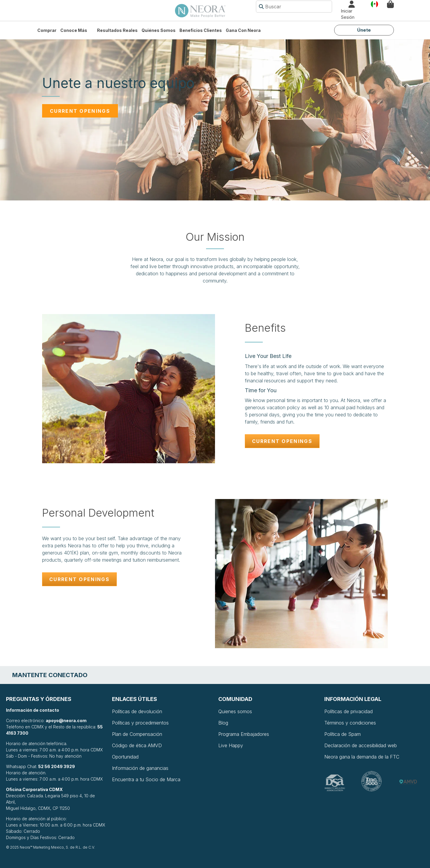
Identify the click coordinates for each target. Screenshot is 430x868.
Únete (364, 30)
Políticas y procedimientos (140, 723)
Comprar (47, 30)
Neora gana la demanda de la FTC (362, 757)
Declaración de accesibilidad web (361, 745)
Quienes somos (235, 711)
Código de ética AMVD (137, 745)
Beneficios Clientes (201, 30)
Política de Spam (343, 734)
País (374, 4)
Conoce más (74, 30)
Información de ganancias (140, 768)
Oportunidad (125, 757)
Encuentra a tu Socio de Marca (146, 779)
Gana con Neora (243, 30)
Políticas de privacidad (348, 711)
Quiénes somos (159, 30)
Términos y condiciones (350, 723)
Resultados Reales (117, 30)
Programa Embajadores (244, 734)
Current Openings (80, 111)
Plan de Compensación (137, 734)
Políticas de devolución (137, 711)
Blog (223, 723)
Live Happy (231, 745)
